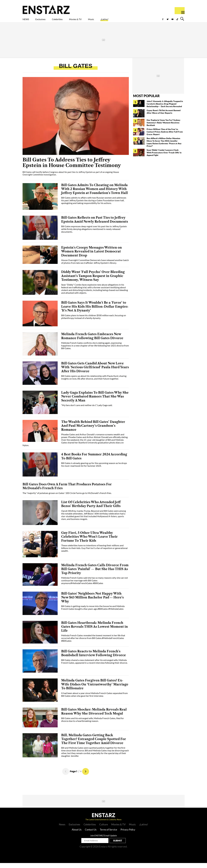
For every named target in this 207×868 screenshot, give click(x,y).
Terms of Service (108, 835)
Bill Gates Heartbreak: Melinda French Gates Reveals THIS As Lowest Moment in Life (95, 632)
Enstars (46, 9)
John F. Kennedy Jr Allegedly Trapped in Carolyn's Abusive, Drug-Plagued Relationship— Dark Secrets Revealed (165, 109)
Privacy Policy (128, 835)
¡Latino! (134, 21)
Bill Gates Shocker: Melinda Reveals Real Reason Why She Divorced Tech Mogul (94, 716)
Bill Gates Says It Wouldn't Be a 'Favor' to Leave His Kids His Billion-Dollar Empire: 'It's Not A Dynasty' (95, 311)
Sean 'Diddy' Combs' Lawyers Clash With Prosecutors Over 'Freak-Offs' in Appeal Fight (164, 158)
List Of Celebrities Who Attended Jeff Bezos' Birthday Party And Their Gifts (91, 509)
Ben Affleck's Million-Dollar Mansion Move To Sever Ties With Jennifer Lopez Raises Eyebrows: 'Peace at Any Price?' (164, 147)
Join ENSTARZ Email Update (103, 840)
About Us (77, 835)
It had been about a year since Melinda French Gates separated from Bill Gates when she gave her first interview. (94, 699)
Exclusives (47, 21)
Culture (104, 829)
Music (117, 21)
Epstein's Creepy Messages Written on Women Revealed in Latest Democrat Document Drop (92, 256)
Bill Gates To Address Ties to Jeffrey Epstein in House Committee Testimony (72, 168)
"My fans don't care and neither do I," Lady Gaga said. (87, 410)
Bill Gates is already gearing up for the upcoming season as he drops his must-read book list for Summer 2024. (94, 469)
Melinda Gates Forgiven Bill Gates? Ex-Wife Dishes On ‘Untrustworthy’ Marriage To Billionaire (95, 689)
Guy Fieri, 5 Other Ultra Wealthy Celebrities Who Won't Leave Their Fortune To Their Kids (89, 542)
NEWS (28, 21)
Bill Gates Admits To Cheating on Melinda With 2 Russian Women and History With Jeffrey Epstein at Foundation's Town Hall (95, 194)
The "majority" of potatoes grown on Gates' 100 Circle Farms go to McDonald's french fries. (67, 498)
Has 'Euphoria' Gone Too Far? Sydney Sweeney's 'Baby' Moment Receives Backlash (163, 128)
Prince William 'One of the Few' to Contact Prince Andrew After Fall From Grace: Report (165, 137)
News (62, 829)
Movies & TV (96, 21)
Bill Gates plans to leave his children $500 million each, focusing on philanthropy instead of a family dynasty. (94, 322)
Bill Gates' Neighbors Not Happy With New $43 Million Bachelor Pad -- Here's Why (92, 602)
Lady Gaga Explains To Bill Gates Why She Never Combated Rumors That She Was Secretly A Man (95, 401)
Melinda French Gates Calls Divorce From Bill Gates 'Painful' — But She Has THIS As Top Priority (95, 574)
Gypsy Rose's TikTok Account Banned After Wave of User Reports (164, 117)
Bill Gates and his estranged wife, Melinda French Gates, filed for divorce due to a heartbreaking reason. (93, 725)
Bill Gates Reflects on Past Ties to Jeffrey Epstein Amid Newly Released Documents (95, 225)
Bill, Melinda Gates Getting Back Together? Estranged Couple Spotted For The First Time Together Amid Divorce (94, 744)
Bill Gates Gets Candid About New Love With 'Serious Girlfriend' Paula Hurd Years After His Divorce (95, 372)
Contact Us (91, 835)
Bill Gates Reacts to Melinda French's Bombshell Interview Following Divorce (94, 658)
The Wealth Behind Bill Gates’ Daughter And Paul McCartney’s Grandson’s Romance (93, 431)
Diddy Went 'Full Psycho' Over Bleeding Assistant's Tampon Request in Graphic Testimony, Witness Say (93, 281)
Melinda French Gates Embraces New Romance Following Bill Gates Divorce (92, 341)
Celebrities (71, 21)
